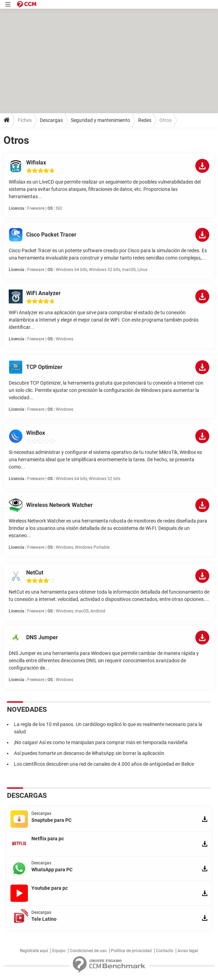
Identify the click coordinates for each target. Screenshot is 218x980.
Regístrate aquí (34, 951)
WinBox (36, 433)
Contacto (165, 951)
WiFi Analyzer (43, 293)
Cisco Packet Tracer (51, 235)
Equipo (59, 951)
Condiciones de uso (88, 951)
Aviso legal (188, 951)
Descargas (51, 120)
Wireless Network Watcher (59, 505)
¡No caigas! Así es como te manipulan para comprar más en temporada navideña (101, 742)
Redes (145, 120)
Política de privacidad (131, 951)
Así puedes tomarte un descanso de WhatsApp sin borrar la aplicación (89, 753)
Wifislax (36, 163)
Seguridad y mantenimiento (100, 120)
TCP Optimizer (44, 367)
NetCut (35, 573)
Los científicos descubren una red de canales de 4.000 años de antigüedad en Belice (104, 764)
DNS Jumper (42, 637)
